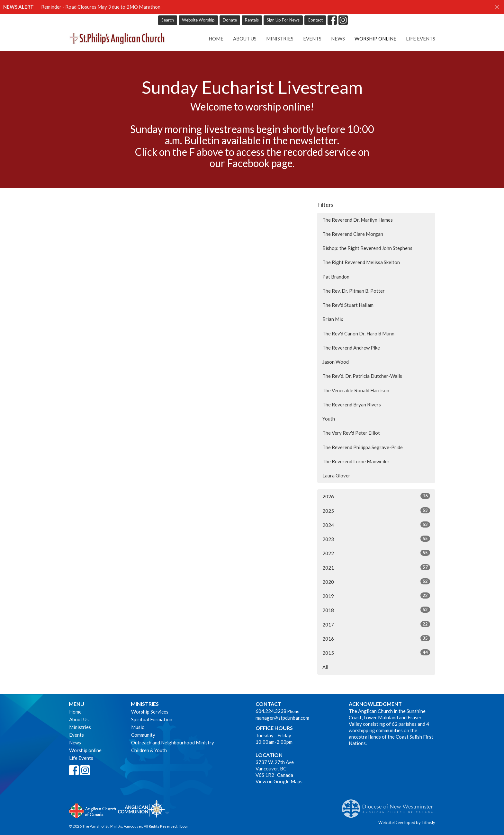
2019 (376, 596)
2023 (376, 539)
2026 (376, 496)
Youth (329, 419)
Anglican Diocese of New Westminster (390, 805)
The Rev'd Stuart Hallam (348, 305)
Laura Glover (336, 475)
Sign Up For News (283, 20)
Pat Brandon (336, 277)
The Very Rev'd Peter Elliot (351, 433)
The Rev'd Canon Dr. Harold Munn (358, 333)
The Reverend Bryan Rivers (352, 404)
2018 (376, 610)
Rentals (252, 20)
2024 (376, 525)
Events (312, 39)
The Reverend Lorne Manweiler (356, 461)
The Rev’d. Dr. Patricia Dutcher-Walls (362, 376)
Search (168, 20)
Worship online (375, 39)
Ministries (280, 39)
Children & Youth (149, 750)
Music (138, 727)
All (325, 667)
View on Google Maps (279, 781)
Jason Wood (336, 362)
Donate (230, 20)
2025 (376, 511)
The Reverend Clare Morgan (353, 234)
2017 (376, 624)
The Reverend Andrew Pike (351, 348)
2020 (376, 582)
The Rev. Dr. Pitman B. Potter (354, 291)
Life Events (421, 39)
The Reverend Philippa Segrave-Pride (363, 447)
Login (185, 826)
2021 (376, 567)
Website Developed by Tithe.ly (407, 822)
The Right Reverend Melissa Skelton (361, 262)
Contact (315, 20)
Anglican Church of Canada (93, 810)
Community (143, 735)
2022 (376, 553)
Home (216, 39)
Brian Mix (333, 319)
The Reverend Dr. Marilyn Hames (358, 220)
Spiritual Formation (152, 719)
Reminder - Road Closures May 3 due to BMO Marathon (101, 7)
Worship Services (150, 712)
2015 (376, 653)
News (338, 39)
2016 (376, 638)
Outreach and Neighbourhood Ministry (173, 742)
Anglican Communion (142, 809)
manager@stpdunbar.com (282, 718)
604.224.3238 (271, 711)
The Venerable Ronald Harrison (356, 390)
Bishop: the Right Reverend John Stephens (367, 248)
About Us (245, 39)
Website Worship (198, 20)
